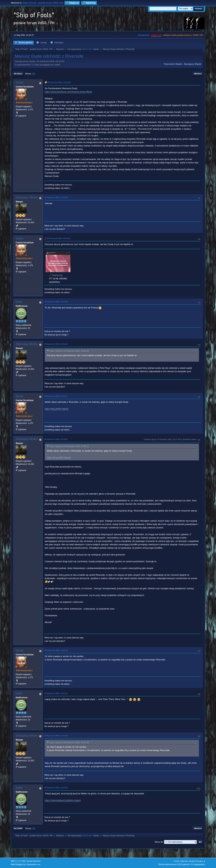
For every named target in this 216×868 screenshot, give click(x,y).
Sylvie (96, 49)
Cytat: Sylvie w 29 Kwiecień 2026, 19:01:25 (69, 743)
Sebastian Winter (27, 198)
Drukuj (198, 74)
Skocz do (159, 842)
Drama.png (56, 275)
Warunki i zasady (188, 861)
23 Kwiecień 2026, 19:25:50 (56, 197)
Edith (19, 302)
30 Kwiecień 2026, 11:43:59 (56, 736)
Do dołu (18, 74)
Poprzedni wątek (173, 64)
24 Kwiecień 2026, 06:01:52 (56, 344)
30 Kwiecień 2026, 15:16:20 (56, 788)
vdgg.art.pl (156, 35)
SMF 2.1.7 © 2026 (18, 861)
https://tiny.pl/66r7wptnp (57, 409)
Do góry (18, 828)
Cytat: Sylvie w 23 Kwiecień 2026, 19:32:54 (69, 351)
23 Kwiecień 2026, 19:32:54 (59, 238)
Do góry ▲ (201, 861)
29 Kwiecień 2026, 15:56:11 (56, 396)
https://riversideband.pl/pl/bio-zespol (63, 800)
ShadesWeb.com (34, 864)
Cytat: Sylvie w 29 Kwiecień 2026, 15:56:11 (69, 447)
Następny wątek (193, 64)
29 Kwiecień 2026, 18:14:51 (56, 439)
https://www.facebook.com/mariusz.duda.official (68, 92)
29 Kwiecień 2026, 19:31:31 (56, 693)
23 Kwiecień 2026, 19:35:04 (56, 302)
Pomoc (177, 861)
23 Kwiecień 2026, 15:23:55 (59, 83)
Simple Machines (34, 861)
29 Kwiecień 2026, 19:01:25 (56, 650)
